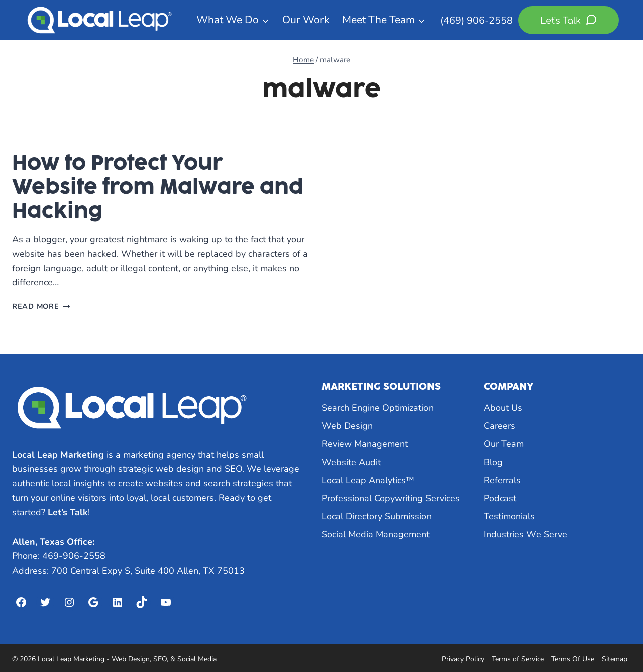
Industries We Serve (525, 534)
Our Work (306, 20)
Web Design (347, 426)
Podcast (500, 498)
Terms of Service (518, 659)
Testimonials (509, 516)
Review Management (365, 444)
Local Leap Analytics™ (368, 480)
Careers (500, 426)
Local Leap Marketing (58, 455)
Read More (41, 306)
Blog (493, 462)
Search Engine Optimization (378, 408)
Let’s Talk (68, 512)
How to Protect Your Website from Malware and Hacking (158, 187)
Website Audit (351, 462)
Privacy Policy (463, 659)
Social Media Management (376, 534)
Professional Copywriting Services (391, 498)
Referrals (502, 480)
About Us (503, 408)
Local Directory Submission (377, 516)
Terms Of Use (573, 659)
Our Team (504, 444)
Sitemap (615, 659)
